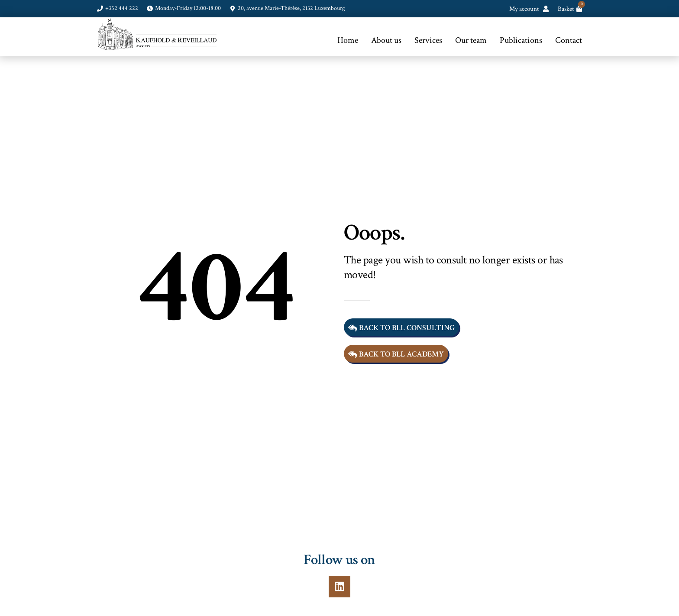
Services (428, 40)
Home (348, 40)
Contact (569, 40)
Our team (471, 40)
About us (386, 40)
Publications (521, 40)
